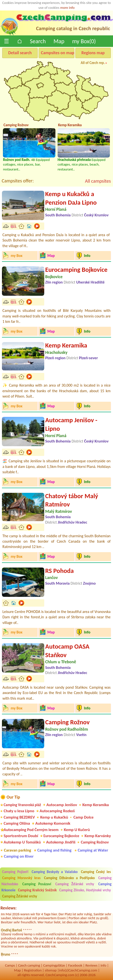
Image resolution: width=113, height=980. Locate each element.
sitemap (51, 970)
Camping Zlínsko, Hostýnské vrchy (85, 890)
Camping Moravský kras (21, 878)
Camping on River (19, 856)
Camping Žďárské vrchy (75, 884)
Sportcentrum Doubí (21, 836)
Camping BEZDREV (19, 817)
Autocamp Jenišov (62, 805)
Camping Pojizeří (15, 872)
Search (38, 41)
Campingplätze (54, 965)
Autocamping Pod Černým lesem (31, 830)
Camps (10, 965)
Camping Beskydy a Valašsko (55, 872)
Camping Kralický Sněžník (37, 890)
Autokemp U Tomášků (22, 842)
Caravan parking (17, 850)
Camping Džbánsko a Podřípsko (69, 878)
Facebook (75, 965)
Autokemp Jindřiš (61, 842)
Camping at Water (93, 850)
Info (104, 965)
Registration (33, 970)
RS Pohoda (59, 571)
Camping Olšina (17, 823)
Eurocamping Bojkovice (76, 270)
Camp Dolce (83, 817)
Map (59, 41)
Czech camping (29, 965)
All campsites (98, 181)
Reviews (91, 965)
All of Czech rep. (93, 63)
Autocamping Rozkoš (57, 811)
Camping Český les (96, 872)
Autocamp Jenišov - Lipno (71, 424)
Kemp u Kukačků (54, 817)
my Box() (84, 41)
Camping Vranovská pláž (22, 805)
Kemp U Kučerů (77, 830)
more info (67, 8)
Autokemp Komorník (53, 823)
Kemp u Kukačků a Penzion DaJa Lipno (71, 198)
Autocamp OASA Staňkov (67, 651)
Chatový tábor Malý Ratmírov (72, 500)
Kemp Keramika (66, 345)
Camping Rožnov (67, 722)
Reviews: (9, 908)
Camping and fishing (54, 850)
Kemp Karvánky (98, 836)
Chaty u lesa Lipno (19, 811)
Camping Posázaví (37, 884)
